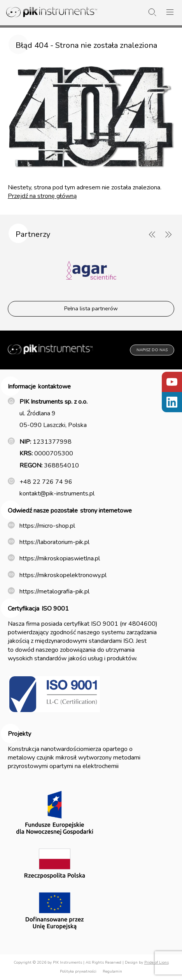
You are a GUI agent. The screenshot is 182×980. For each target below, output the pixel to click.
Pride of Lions (157, 962)
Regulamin (112, 971)
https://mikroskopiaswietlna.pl (60, 558)
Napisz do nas (152, 350)
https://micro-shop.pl (47, 526)
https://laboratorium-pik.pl (54, 542)
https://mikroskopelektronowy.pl (63, 575)
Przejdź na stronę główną (42, 196)
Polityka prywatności (78, 971)
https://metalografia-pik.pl (54, 591)
